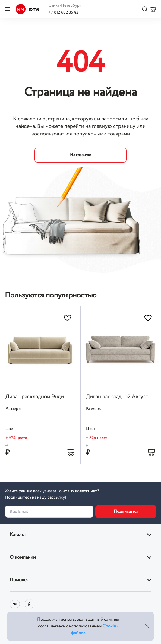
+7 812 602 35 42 (63, 12)
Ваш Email (19, 512)
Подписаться (126, 512)
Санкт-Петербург (65, 5)
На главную (81, 155)
